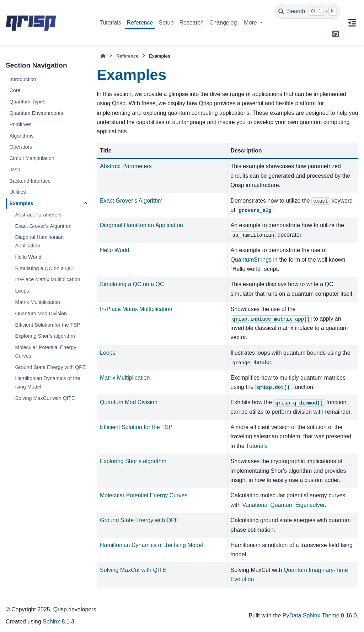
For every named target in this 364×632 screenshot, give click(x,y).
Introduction (23, 79)
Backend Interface (30, 181)
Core (15, 90)
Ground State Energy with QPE (50, 367)
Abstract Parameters (38, 215)
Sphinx (51, 622)
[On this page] (352, 23)
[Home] (103, 56)
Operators (21, 147)
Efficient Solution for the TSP (47, 325)
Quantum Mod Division (41, 314)
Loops (22, 291)
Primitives (20, 124)
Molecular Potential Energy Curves (45, 352)
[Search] (307, 11)
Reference (140, 23)
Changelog (223, 23)
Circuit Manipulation (32, 158)
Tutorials (110, 23)
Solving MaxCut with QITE (45, 398)
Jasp (15, 170)
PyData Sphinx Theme (311, 615)
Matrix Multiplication (37, 302)
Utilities (17, 192)
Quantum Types (27, 102)
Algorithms (21, 136)
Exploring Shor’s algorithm (45, 336)
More (251, 23)
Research (191, 23)
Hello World (28, 257)
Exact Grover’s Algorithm (43, 226)
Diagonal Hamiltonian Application (39, 241)
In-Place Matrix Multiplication (47, 279)
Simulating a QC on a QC (44, 268)
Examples (21, 203)
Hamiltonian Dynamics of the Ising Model (47, 382)
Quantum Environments (36, 113)
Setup (166, 23)
